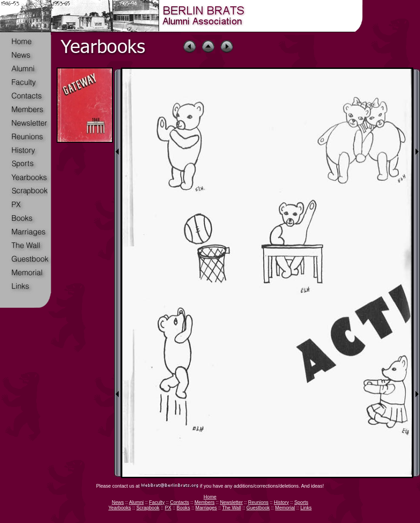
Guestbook (258, 508)
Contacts (179, 502)
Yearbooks (120, 508)
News (118, 502)
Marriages (206, 508)
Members (204, 502)
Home (210, 497)
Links (306, 508)
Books (183, 508)
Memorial (285, 508)
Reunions (258, 502)
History (281, 502)
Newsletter (231, 502)
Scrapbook (148, 508)
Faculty (157, 502)
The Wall (232, 508)
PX (168, 508)
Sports (301, 502)
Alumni (137, 502)
